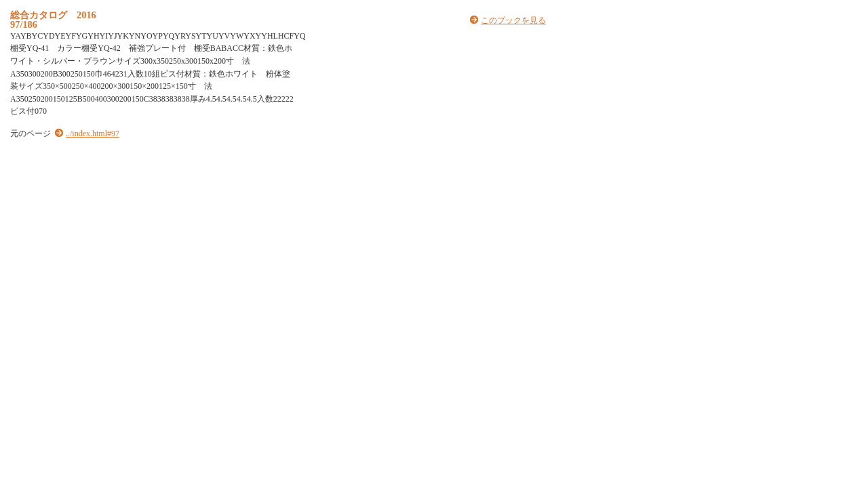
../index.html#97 (93, 133)
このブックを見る (513, 20)
